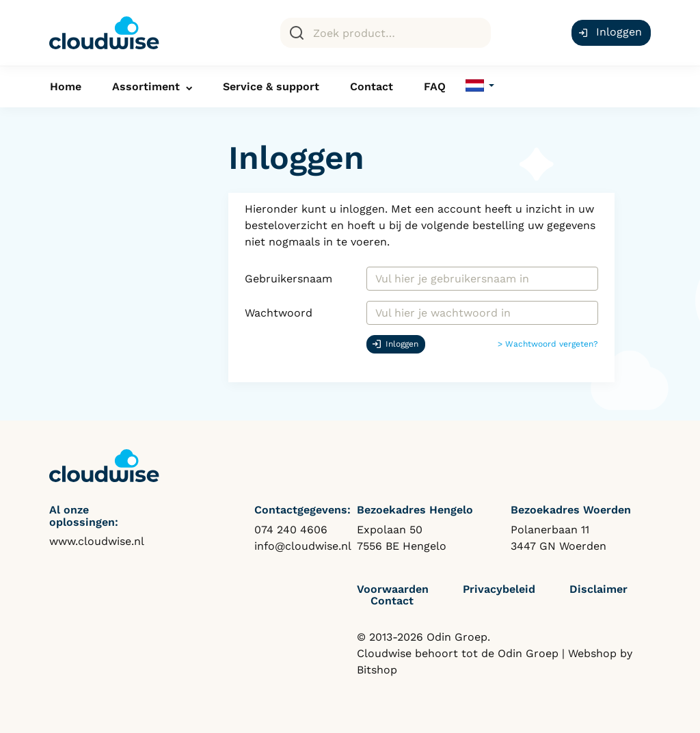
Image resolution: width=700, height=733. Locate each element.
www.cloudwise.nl (97, 541)
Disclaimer (598, 589)
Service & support (271, 86)
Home (66, 86)
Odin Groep (528, 653)
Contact (372, 86)
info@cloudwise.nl (303, 546)
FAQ (435, 86)
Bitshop (377, 670)
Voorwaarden (393, 589)
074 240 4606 (291, 530)
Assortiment (146, 86)
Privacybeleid (499, 589)
